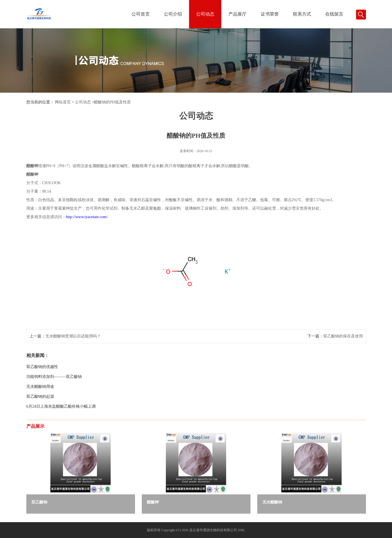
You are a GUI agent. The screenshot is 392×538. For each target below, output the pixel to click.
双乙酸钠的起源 (40, 396)
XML (242, 530)
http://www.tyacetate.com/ (87, 217)
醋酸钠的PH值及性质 (112, 102)
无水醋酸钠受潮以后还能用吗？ (73, 336)
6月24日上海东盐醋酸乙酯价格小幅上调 (61, 406)
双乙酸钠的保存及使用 (343, 336)
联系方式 (302, 14)
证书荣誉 (270, 14)
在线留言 (334, 14)
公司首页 (141, 14)
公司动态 (205, 14)
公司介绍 (173, 14)
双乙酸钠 (39, 502)
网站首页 (63, 102)
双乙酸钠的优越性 (42, 367)
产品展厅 (237, 14)
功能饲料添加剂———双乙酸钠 (54, 377)
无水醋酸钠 (272, 502)
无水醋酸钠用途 (40, 387)
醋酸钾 (153, 502)
